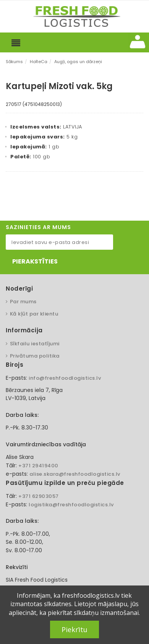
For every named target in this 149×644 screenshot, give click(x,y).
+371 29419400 (38, 466)
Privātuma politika (35, 356)
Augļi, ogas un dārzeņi (78, 62)
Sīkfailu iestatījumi (35, 344)
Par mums (23, 302)
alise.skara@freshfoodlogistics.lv (75, 474)
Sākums (14, 62)
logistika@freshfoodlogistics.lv (71, 505)
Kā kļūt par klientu (34, 314)
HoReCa (39, 62)
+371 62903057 (39, 496)
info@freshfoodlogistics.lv (65, 378)
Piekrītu (74, 629)
